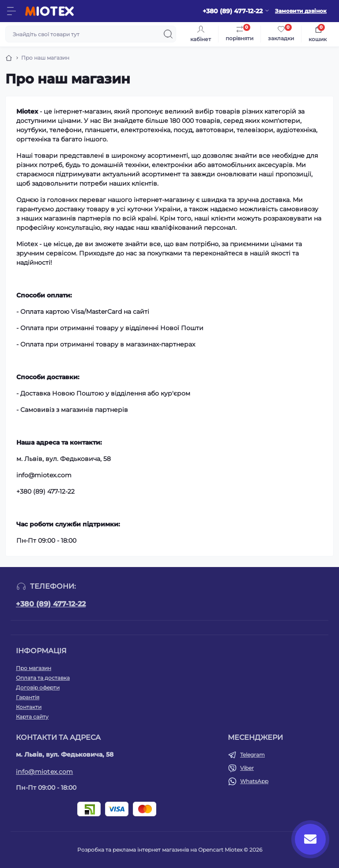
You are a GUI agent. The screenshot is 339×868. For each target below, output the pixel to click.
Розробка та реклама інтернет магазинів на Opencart (150, 850)
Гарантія (28, 697)
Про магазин (34, 668)
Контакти (29, 707)
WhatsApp (254, 781)
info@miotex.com (45, 772)
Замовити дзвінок (301, 11)
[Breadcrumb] (9, 58)
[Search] (168, 34)
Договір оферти (38, 687)
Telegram (252, 755)
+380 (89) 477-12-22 (51, 604)
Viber (247, 768)
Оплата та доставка (43, 678)
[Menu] (11, 11)
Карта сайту (32, 717)
